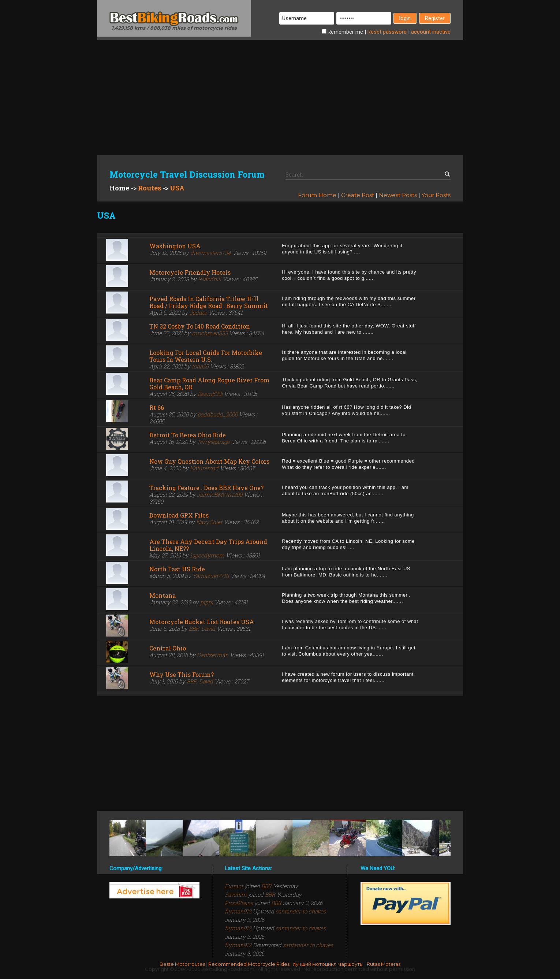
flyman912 (239, 911)
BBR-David (202, 628)
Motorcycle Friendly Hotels (190, 272)
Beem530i (210, 394)
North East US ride (177, 569)
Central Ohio (168, 648)
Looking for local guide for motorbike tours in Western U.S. (206, 356)
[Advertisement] (280, 92)
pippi (207, 602)
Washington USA (175, 246)
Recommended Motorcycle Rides (249, 964)
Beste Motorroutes (182, 964)
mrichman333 (210, 333)
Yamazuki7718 (211, 576)
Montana (163, 595)
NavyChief (209, 522)
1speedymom (207, 555)
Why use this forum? (182, 674)
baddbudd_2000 (218, 414)
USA (177, 188)
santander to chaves (301, 911)
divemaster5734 (211, 253)
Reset (387, 32)
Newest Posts (398, 195)
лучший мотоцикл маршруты (328, 964)
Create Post (358, 195)
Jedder (198, 312)
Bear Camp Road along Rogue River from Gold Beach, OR (209, 383)
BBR (266, 886)
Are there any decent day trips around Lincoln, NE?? (208, 545)
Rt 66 (157, 407)
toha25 (200, 366)
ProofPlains (240, 903)
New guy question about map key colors (209, 461)
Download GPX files (179, 515)
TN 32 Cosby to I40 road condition (200, 326)
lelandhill (210, 279)
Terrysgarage (213, 442)
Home (119, 188)
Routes (150, 188)
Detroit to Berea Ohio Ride (188, 435)
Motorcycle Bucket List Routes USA (202, 622)
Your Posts (436, 195)
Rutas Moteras (384, 964)
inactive (431, 32)
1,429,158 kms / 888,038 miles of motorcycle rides (174, 28)
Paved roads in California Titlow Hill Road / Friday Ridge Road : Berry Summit (209, 302)
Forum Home (317, 195)
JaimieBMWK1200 (220, 494)
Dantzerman (213, 655)
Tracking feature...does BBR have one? (206, 488)
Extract (235, 886)
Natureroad (204, 468)
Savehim (236, 894)
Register (435, 18)
